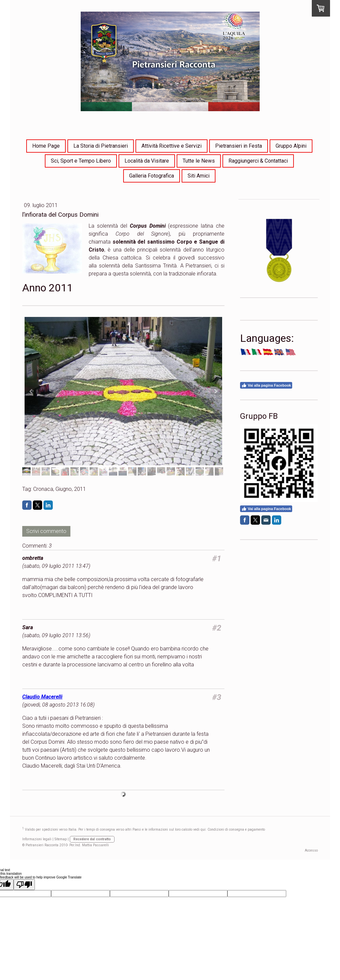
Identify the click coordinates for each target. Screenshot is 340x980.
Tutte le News (199, 161)
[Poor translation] (24, 885)
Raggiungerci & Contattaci (258, 161)
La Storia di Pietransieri (101, 146)
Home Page (46, 146)
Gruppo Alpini (291, 146)
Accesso (311, 850)
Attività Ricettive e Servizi (171, 146)
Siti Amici (199, 176)
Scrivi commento (46, 531)
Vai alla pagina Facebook (266, 385)
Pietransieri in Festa (239, 146)
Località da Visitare (147, 161)
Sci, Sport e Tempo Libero (81, 161)
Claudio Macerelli (42, 697)
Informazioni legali (37, 839)
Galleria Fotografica (152, 176)
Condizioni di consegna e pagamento (236, 830)
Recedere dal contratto (92, 839)
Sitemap (61, 839)
